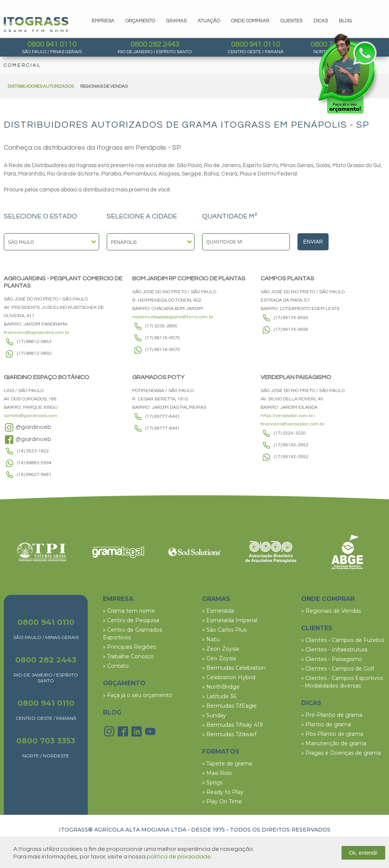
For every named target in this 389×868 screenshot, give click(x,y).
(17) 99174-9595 (291, 318)
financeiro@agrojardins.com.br (37, 333)
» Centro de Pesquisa (131, 620)
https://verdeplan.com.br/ (288, 416)
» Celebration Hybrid (229, 677)
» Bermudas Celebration (234, 668)
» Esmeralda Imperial (230, 620)
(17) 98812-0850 (34, 353)
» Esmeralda (218, 611)
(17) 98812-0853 (34, 342)
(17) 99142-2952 (291, 445)
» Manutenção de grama (334, 743)
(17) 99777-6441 (163, 417)
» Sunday (214, 715)
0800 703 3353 (46, 741)
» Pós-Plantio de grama (332, 734)
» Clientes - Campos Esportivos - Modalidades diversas (342, 682)
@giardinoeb (28, 427)
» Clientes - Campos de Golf (338, 669)
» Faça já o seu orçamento (138, 695)
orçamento (140, 21)
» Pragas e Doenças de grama (341, 753)
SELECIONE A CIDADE (142, 217)
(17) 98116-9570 (163, 338)
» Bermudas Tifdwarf (229, 734)
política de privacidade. (179, 857)
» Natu (211, 639)
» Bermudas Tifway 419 (232, 725)
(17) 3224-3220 (290, 433)
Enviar (313, 242)
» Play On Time (222, 802)
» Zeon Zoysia (221, 649)
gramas (176, 21)
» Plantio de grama (326, 724)
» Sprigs (212, 783)
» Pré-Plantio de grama (332, 715)
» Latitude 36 (219, 696)
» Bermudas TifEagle (229, 706)
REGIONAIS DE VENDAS (104, 86)
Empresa (103, 21)
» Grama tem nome (129, 611)
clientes (291, 21)
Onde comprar (250, 21)
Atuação (209, 21)
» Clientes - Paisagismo (332, 659)
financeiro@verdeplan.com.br (293, 424)
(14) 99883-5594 (34, 463)
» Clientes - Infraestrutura (334, 650)
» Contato (116, 666)
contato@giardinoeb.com (30, 416)
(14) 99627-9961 (34, 475)
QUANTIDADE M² (230, 217)
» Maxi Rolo (217, 773)
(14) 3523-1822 (33, 451)
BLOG (112, 712)
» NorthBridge (221, 687)
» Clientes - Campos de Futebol (343, 640)
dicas (321, 21)
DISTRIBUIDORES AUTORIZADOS (41, 86)
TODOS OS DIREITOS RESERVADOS (280, 830)
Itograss (36, 25)
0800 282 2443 (155, 44)
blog (345, 21)
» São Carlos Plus (224, 630)
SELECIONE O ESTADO (40, 217)
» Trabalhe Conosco (128, 656)
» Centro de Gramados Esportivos (133, 634)
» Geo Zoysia (219, 658)
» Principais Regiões (129, 647)
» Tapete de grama (227, 764)
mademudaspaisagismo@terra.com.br (173, 317)
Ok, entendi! (364, 853)
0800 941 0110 (52, 44)
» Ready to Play (223, 792)
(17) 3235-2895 (161, 326)
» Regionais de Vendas (331, 611)
